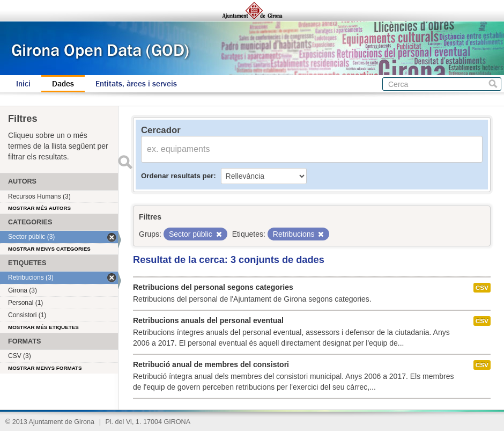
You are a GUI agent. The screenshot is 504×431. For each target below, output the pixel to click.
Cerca (493, 84)
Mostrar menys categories (49, 249)
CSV (482, 288)
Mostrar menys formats (45, 368)
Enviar (125, 162)
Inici (23, 84)
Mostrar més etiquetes (43, 327)
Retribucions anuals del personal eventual (208, 320)
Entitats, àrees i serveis (136, 84)
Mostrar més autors (39, 208)
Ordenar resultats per (177, 176)
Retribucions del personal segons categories (213, 287)
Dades (63, 84)
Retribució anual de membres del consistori (211, 364)
